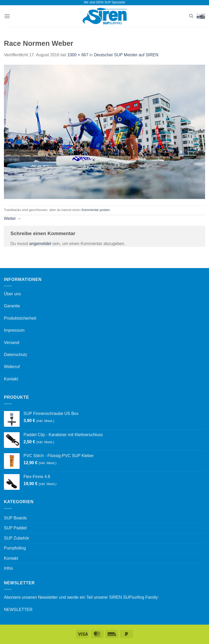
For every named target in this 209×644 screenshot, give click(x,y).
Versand (12, 343)
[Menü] (7, 16)
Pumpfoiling (15, 548)
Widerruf (12, 367)
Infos (8, 568)
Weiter (13, 218)
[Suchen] (191, 16)
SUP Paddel (15, 528)
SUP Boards (15, 518)
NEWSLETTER (18, 610)
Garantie (12, 306)
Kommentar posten (96, 210)
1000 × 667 (78, 55)
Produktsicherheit (20, 318)
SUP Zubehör (17, 538)
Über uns (12, 294)
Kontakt (11, 379)
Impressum (14, 330)
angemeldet (40, 244)
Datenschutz (16, 355)
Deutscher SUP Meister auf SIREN (126, 55)
